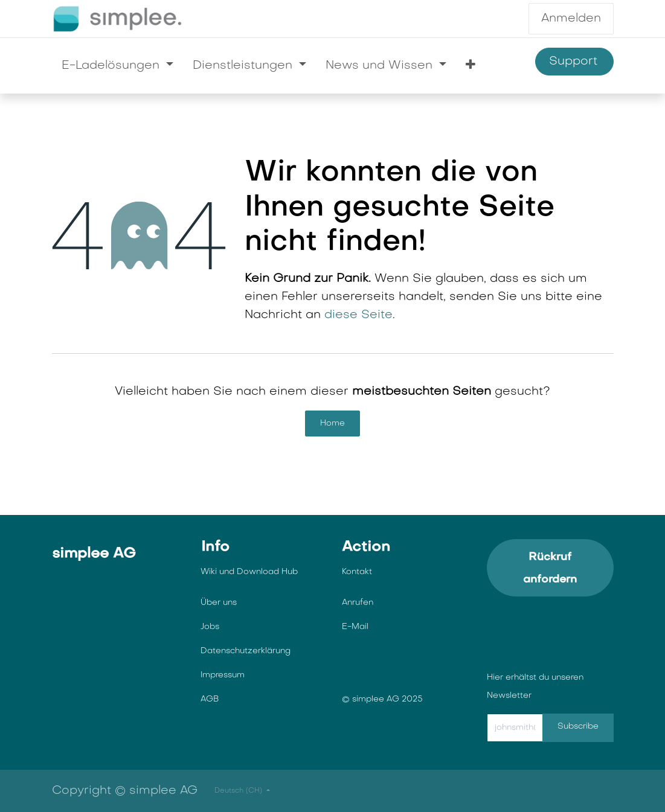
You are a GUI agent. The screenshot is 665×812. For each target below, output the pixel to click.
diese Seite (358, 315)
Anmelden (571, 19)
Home (332, 424)
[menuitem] (117, 66)
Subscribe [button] (578, 727)
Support (574, 62)
